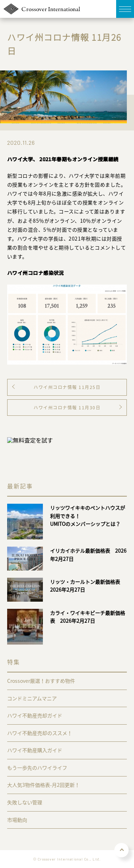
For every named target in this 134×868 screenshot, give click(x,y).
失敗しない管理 (25, 802)
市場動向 (17, 820)
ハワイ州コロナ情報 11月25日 (67, 387)
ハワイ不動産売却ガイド (35, 715)
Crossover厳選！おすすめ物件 (41, 681)
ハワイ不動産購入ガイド (35, 750)
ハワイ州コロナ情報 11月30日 (67, 408)
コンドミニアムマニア (32, 698)
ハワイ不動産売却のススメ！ (40, 733)
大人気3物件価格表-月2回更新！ (43, 785)
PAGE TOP (121, 850)
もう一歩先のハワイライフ (37, 768)
